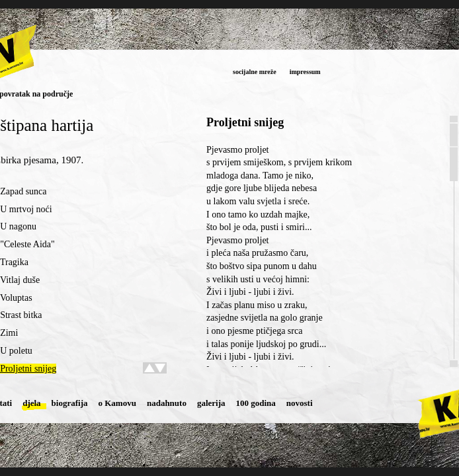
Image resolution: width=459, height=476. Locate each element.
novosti (300, 403)
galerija (211, 403)
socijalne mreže (255, 72)
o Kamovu (117, 403)
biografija (70, 403)
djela (31, 403)
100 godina (256, 403)
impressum (305, 72)
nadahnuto (167, 403)
